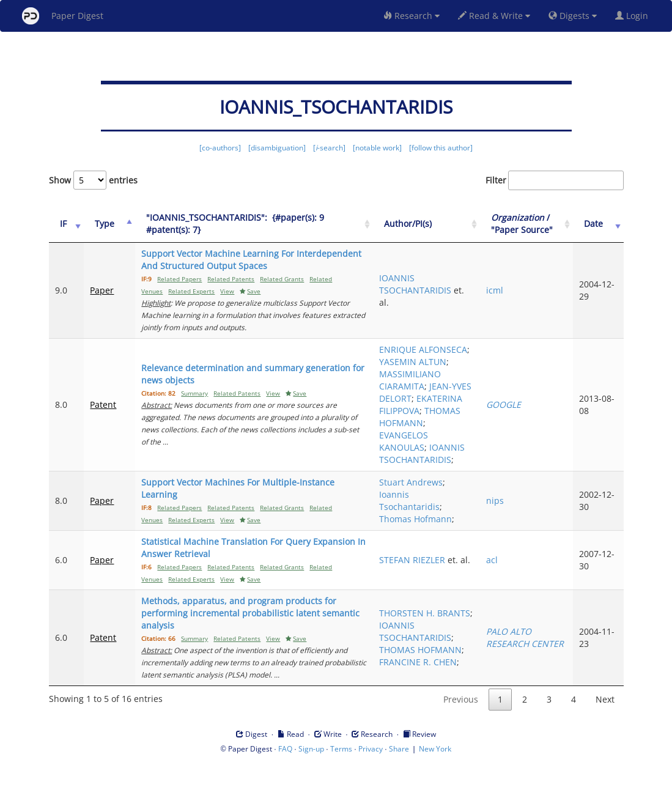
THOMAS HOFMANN (437, 453)
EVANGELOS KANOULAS (440, 478)
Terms (341, 798)
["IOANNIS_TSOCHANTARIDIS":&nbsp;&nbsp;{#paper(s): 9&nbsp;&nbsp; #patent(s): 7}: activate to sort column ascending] (266, 230)
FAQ (285, 798)
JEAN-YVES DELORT (452, 404)
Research (412, 16)
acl (513, 609)
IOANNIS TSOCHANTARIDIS (451, 290)
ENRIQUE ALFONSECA (439, 356)
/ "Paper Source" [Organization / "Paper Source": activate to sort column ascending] (538, 230)
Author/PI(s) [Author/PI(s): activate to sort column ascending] (444, 230)
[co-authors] (220, 148)
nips (516, 549)
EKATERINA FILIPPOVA (438, 429)
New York (435, 798)
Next (605, 748)
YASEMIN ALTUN (449, 374)
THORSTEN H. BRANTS (443, 656)
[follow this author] (441, 148)
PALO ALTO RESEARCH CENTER (530, 686)
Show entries (93, 180)
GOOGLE (524, 429)
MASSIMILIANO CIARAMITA (446, 392)
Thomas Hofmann (452, 568)
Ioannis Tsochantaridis (445, 549)
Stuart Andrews (447, 531)
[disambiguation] (277, 148)
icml (515, 296)
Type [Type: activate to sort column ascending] (100, 230)
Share (399, 798)
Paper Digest (63, 16)
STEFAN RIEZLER (448, 603)
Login (634, 16)
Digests (573, 16)
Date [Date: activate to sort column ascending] (601, 230)
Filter (555, 180)
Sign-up (311, 798)
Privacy (371, 798)
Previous (461, 748)
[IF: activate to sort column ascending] (64, 230)
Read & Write (494, 16)
